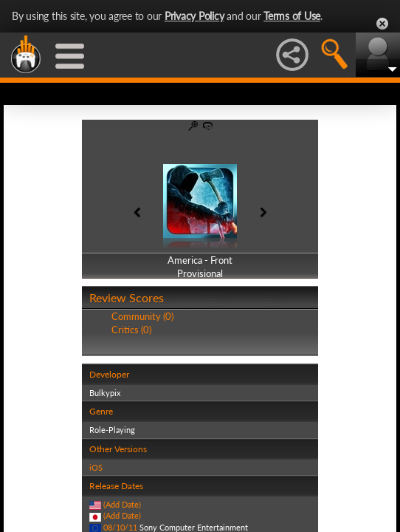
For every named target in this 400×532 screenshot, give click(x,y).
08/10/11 (120, 527)
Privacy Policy (194, 16)
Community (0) (142, 316)
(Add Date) (122, 504)
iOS (96, 467)
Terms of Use (292, 16)
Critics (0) (131, 330)
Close (382, 24)
